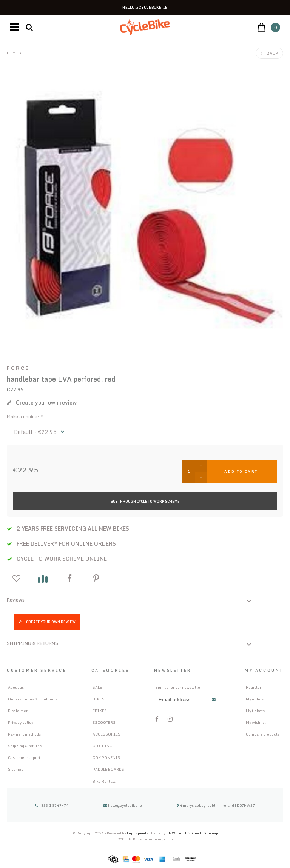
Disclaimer (18, 711)
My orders (255, 699)
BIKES (99, 699)
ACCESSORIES (106, 734)
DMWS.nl (175, 833)
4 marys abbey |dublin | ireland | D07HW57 (216, 805)
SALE (97, 687)
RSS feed (193, 833)
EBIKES (100, 711)
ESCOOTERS (104, 722)
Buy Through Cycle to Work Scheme (145, 501)
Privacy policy (21, 722)
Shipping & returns (25, 746)
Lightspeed (137, 833)
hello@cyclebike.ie (123, 805)
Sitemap (16, 769)
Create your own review (47, 622)
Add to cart (241, 472)
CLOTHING (103, 746)
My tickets (255, 711)
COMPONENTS (106, 757)
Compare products (263, 734)
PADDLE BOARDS (108, 769)
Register (254, 687)
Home (12, 53)
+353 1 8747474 (52, 805)
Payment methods (24, 734)
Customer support (24, 757)
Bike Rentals (104, 781)
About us (16, 687)
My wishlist (256, 722)
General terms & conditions (33, 699)
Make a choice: (25, 416)
